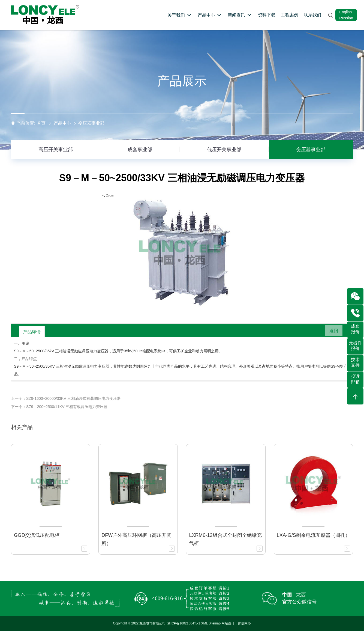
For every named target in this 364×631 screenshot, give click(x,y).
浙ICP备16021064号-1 (184, 623)
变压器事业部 (91, 123)
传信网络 (244, 623)
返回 (332, 332)
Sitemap (215, 623)
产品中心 (62, 123)
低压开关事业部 (224, 150)
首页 (41, 123)
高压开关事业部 (56, 150)
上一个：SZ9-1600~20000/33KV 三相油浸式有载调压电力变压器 (66, 398)
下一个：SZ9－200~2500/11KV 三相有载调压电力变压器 (59, 407)
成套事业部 (140, 150)
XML (204, 623)
